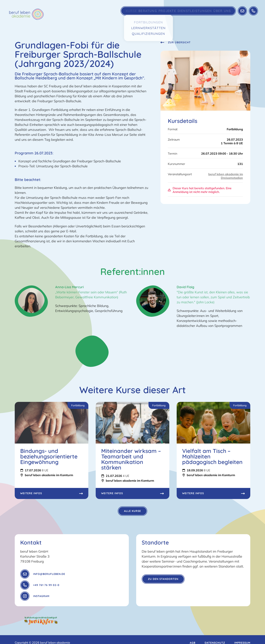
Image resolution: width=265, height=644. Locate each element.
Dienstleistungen (190, 14)
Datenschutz (215, 637)
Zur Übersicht (176, 42)
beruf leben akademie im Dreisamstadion (226, 176)
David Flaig (185, 287)
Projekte (162, 14)
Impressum (242, 637)
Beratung (140, 14)
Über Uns (219, 14)
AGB (193, 637)
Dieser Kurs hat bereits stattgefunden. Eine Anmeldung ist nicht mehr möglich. (200, 190)
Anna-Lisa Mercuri (69, 287)
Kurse (120, 14)
